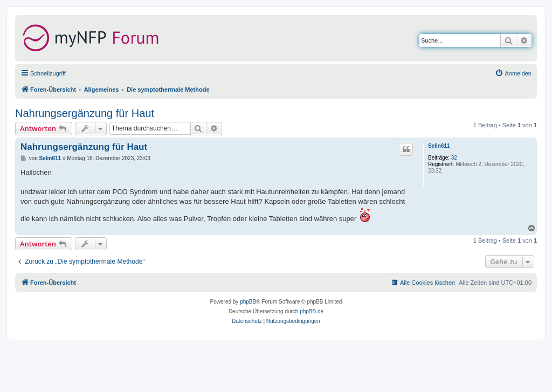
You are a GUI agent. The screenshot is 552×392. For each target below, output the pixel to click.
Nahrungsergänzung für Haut (85, 113)
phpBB (248, 302)
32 (454, 158)
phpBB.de (312, 311)
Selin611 (439, 146)
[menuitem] (513, 73)
